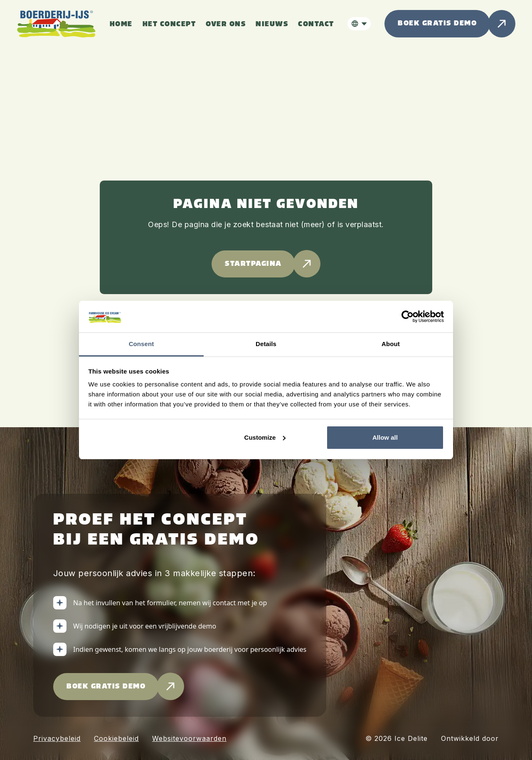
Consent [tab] (142, 344)
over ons (226, 24)
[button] (359, 24)
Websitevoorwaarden (189, 738)
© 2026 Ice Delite (397, 738)
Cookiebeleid (116, 738)
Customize (265, 437)
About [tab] (391, 344)
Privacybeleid (57, 738)
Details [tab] (266, 344)
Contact (316, 24)
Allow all (385, 437)
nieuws (272, 24)
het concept (169, 24)
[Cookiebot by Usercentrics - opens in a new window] (408, 317)
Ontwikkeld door (470, 738)
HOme (121, 24)
